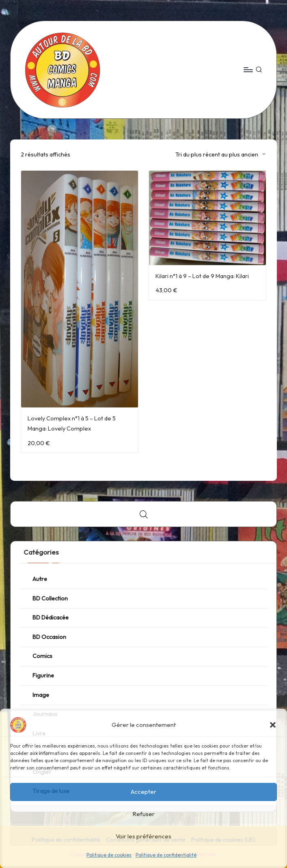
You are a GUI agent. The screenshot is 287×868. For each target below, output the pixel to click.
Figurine (43, 675)
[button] (273, 725)
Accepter (143, 792)
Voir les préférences (143, 836)
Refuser (143, 814)
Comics (42, 656)
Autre (40, 579)
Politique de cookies (109, 855)
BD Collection (50, 598)
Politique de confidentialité (166, 855)
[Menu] (248, 70)
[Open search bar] (144, 514)
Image (41, 695)
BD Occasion (49, 637)
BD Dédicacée (51, 617)
